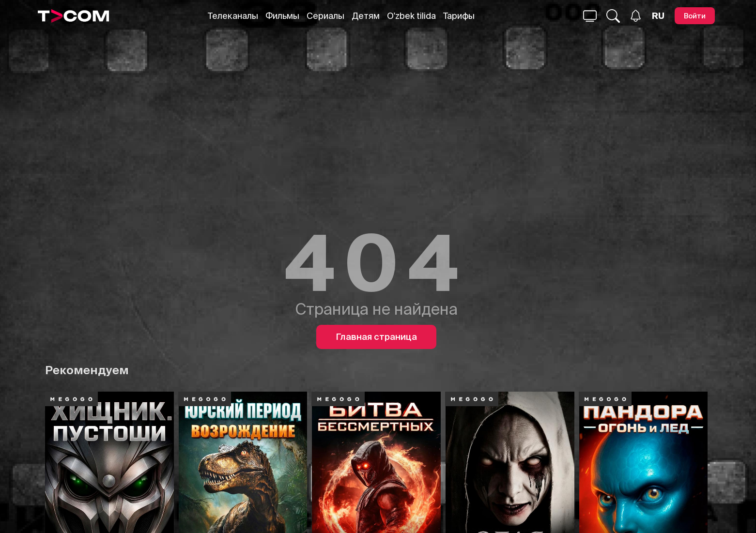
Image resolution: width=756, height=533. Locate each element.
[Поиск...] (590, 16)
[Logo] (74, 16)
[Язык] (658, 16)
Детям (366, 16)
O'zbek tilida (411, 16)
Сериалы (325, 16)
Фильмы (282, 16)
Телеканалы (233, 16)
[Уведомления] (636, 16)
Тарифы (459, 16)
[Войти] (695, 16)
